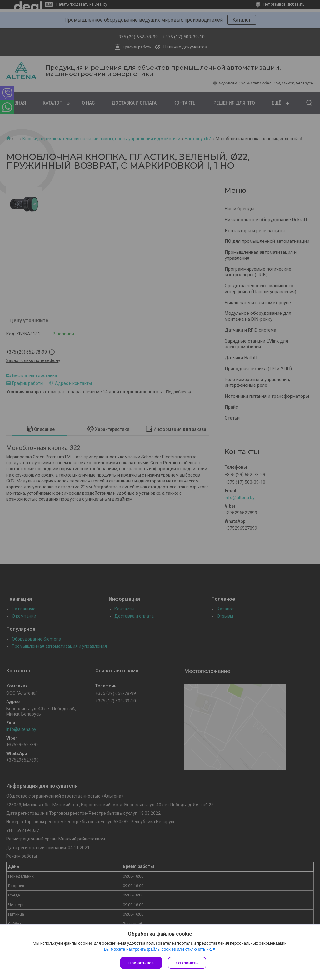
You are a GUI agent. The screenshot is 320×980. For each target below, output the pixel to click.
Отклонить (187, 963)
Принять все (141, 963)
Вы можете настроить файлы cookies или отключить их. (158, 949)
